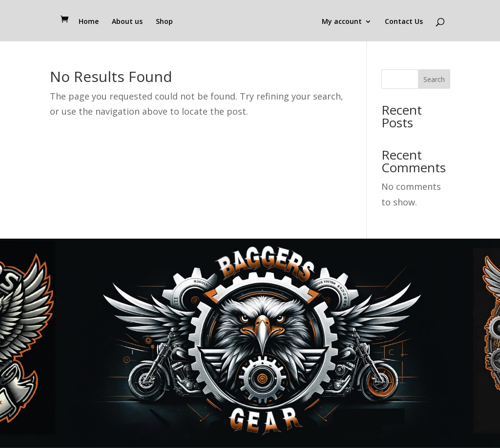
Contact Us (404, 22)
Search (434, 79)
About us (127, 22)
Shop (164, 22)
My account (342, 22)
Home (89, 22)
